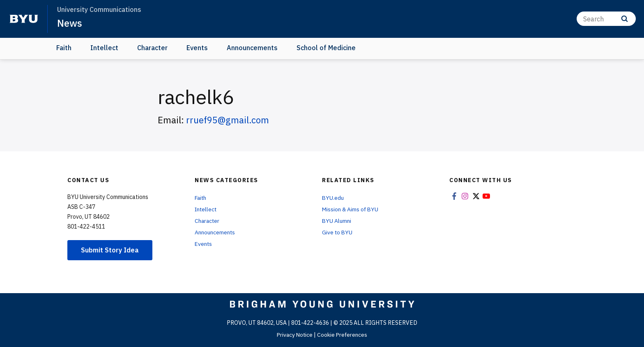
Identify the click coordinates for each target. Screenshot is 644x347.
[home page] (24, 19)
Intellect (104, 48)
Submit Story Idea (110, 250)
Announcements (252, 48)
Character (152, 48)
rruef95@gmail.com (228, 120)
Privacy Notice (294, 334)
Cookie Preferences (343, 334)
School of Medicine (326, 48)
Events (197, 48)
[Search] (606, 19)
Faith (64, 48)
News (70, 23)
